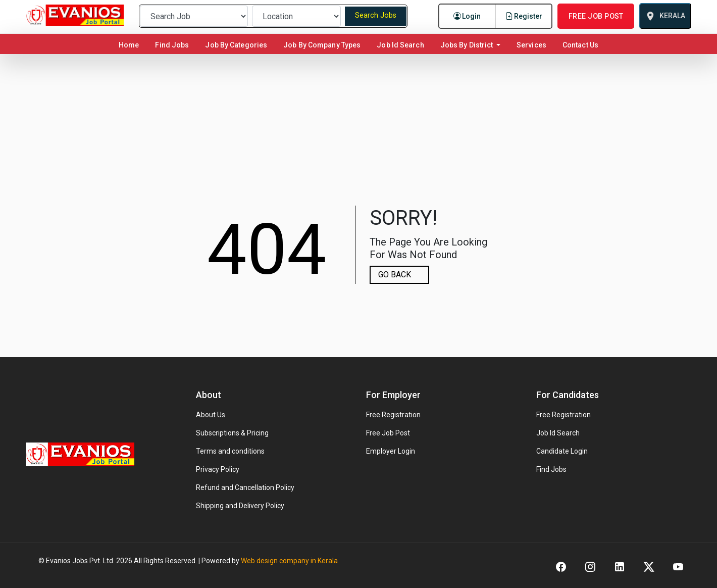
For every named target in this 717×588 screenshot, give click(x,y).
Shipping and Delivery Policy (240, 506)
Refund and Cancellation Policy (245, 487)
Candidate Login (562, 451)
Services (531, 45)
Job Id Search (400, 45)
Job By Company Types (322, 45)
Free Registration (393, 415)
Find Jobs (172, 45)
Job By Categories (236, 45)
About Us (211, 415)
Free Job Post (388, 433)
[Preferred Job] (194, 16)
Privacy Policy (218, 469)
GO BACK (395, 275)
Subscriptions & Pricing (232, 433)
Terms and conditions (230, 451)
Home (131, 45)
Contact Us (580, 45)
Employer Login (391, 451)
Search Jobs (376, 15)
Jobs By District (468, 45)
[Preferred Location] (296, 16)
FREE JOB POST (596, 16)
